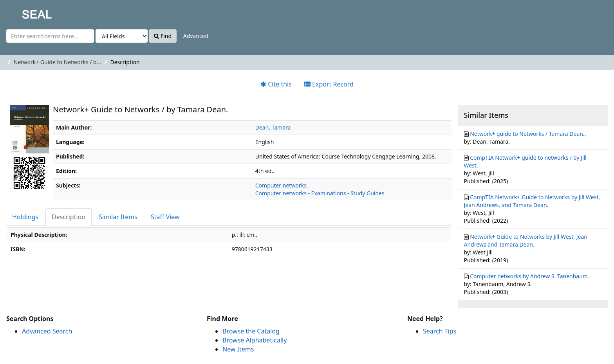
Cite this (276, 84)
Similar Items (118, 217)
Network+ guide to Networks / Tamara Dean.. (528, 134)
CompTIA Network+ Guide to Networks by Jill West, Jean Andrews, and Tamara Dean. (532, 201)
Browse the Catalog (251, 331)
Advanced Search (47, 331)
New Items (238, 349)
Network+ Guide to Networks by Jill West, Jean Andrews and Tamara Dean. (526, 241)
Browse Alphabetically (255, 340)
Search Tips (440, 331)
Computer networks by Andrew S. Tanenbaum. (530, 276)
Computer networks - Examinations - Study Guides (320, 193)
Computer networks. (282, 185)
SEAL (21, 12)
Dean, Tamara (273, 127)
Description (69, 217)
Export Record (329, 84)
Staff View (165, 217)
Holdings (25, 217)
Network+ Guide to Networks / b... (57, 62)
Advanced (196, 36)
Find (163, 36)
